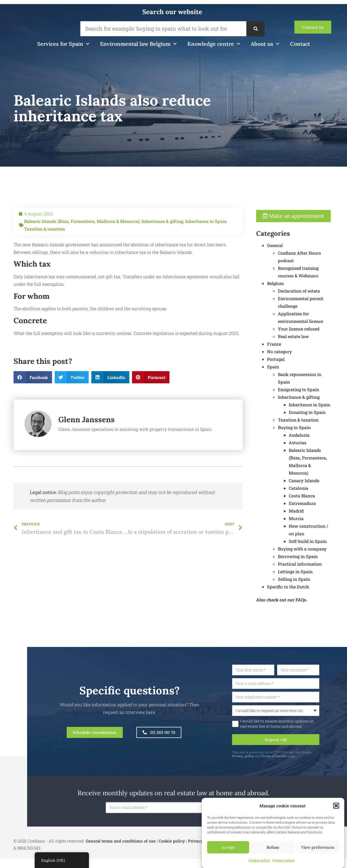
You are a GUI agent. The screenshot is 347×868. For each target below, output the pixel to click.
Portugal (300, 366)
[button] (336, 806)
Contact (300, 44)
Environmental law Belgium (138, 44)
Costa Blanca (326, 503)
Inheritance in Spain (206, 245)
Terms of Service (299, 765)
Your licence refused (323, 336)
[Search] (255, 29)
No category (304, 359)
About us (265, 44)
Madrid (320, 518)
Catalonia (323, 495)
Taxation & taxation (44, 253)
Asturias (322, 450)
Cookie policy (259, 860)
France (298, 351)
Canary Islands (328, 488)
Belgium (300, 291)
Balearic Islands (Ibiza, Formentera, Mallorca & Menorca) (82, 245)
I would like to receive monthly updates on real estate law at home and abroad (302, 732)
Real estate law (317, 344)
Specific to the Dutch (312, 594)
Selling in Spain (318, 586)
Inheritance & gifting (162, 245)
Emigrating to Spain (323, 397)
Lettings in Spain (319, 579)
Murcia (320, 526)
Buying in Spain (318, 435)
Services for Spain (63, 44)
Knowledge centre (214, 44)
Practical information (324, 571)
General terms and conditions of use (121, 850)
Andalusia (323, 442)
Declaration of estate (323, 298)
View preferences (318, 847)
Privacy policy (284, 860)
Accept (228, 847)
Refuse (273, 847)
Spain (297, 374)
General (299, 253)
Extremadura (326, 511)
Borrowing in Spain (322, 564)
